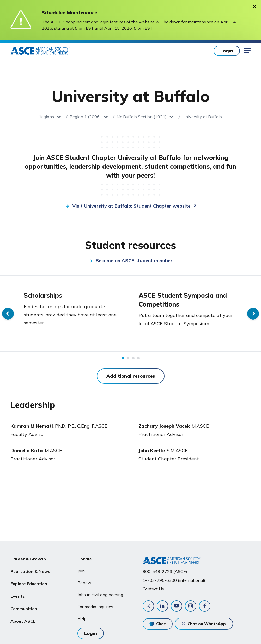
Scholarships (43, 295)
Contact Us (153, 589)
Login (227, 51)
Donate (85, 559)
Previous (8, 314)
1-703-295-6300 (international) (174, 580)
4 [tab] (138, 358)
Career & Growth (28, 559)
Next (253, 314)
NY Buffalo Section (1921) (142, 117)
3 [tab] (133, 358)
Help (82, 618)
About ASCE (23, 621)
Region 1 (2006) (85, 117)
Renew (84, 583)
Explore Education (29, 584)
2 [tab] (128, 358)
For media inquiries (95, 607)
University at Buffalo (202, 117)
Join (81, 571)
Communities (24, 609)
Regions (46, 117)
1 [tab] (123, 358)
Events (18, 596)
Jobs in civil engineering (100, 595)
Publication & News (30, 571)
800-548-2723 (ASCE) (165, 571)
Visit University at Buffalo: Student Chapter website (131, 206)
